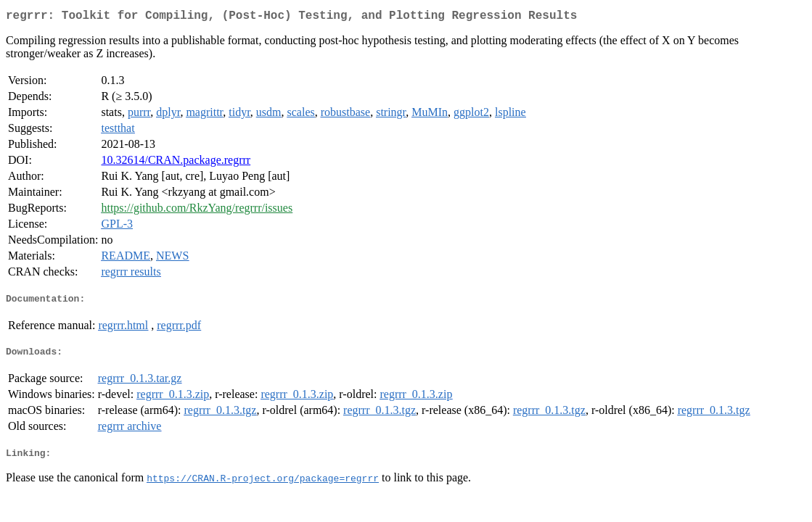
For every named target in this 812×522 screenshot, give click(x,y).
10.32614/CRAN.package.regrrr (176, 163)
